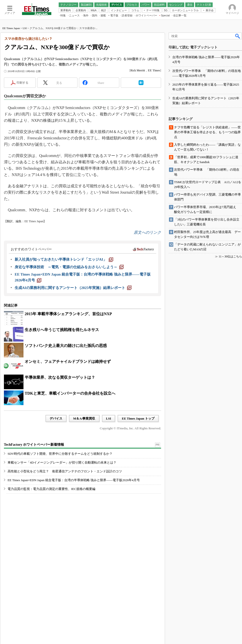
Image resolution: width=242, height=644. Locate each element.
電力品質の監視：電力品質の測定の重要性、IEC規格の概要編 (51, 489)
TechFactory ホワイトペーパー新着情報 (34, 445)
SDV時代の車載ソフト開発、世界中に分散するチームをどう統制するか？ (60, 454)
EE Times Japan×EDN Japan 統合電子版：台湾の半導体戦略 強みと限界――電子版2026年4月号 (74, 480)
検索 (238, 36)
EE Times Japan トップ (138, 418)
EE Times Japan (11, 28)
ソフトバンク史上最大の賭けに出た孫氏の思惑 (66, 346)
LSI (25, 28)
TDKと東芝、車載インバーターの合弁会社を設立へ (70, 393)
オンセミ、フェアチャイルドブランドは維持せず (68, 361)
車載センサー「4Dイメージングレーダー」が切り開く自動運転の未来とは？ (62, 462)
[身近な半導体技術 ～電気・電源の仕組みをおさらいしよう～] (69, 267)
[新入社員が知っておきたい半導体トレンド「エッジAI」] (64, 259)
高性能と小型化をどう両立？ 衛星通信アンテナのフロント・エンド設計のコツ (65, 471)
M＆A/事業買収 (84, 418)
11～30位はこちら (230, 256)
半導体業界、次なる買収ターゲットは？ (60, 377)
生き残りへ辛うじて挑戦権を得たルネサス (62, 330)
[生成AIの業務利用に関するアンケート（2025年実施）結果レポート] (73, 288)
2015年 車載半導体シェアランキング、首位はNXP (68, 314)
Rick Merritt (138, 70)
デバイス (56, 418)
